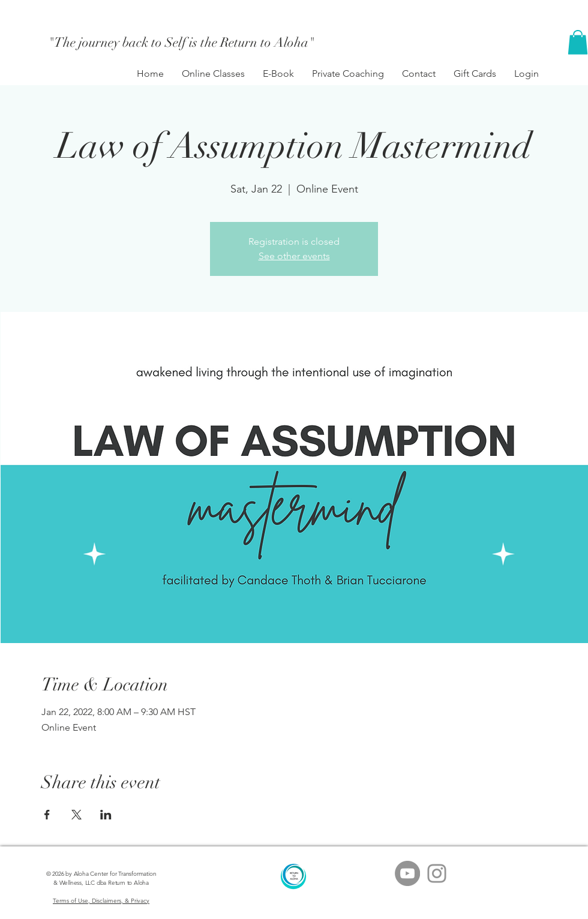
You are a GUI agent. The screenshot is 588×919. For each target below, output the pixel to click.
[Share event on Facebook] (47, 815)
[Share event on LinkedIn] (106, 815)
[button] (578, 42)
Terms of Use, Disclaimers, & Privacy (101, 901)
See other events (294, 256)
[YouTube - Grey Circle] (407, 873)
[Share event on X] (76, 815)
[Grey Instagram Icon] (437, 873)
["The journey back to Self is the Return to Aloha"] (182, 43)
